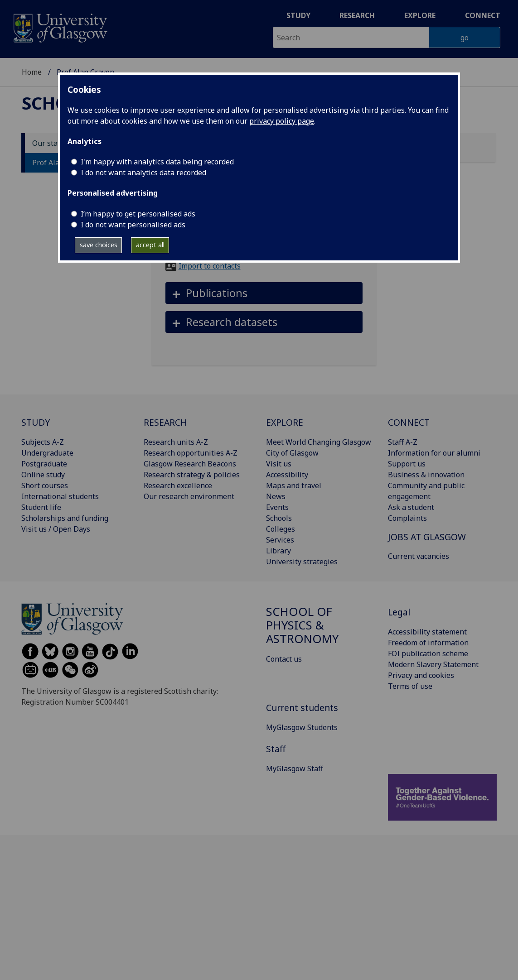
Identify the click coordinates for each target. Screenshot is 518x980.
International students (60, 496)
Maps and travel (294, 485)
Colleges (281, 529)
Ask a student (411, 507)
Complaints (407, 518)
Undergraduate (47, 453)
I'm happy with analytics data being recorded (157, 162)
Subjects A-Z (43, 442)
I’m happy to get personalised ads (138, 214)
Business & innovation (426, 475)
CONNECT (409, 422)
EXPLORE (285, 422)
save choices (99, 245)
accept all (150, 245)
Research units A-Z (176, 442)
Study (298, 15)
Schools (279, 518)
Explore (420, 15)
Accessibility (287, 475)
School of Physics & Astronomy (302, 625)
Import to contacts (210, 266)
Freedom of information (428, 643)
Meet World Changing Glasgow (319, 442)
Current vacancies (419, 556)
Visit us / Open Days (56, 529)
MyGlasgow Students (302, 727)
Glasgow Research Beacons (190, 464)
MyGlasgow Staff (295, 769)
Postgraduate (44, 464)
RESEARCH (165, 422)
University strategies (302, 562)
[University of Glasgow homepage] (60, 27)
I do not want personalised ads (133, 225)
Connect (483, 15)
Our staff (47, 143)
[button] (264, 293)
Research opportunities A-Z (191, 453)
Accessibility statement (427, 632)
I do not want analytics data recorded (143, 173)
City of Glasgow (292, 453)
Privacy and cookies (421, 675)
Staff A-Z (403, 442)
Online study (43, 475)
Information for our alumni (434, 453)
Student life (41, 507)
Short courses (45, 485)
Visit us (279, 464)
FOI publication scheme (428, 653)
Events (277, 507)
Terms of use (410, 686)
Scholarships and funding (65, 518)
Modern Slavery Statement (433, 664)
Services (280, 540)
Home (32, 72)
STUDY (36, 422)
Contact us (284, 659)
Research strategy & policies (192, 475)
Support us (407, 464)
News (276, 496)
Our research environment (189, 496)
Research (357, 15)
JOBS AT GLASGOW (427, 537)
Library (278, 551)
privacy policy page (282, 121)
